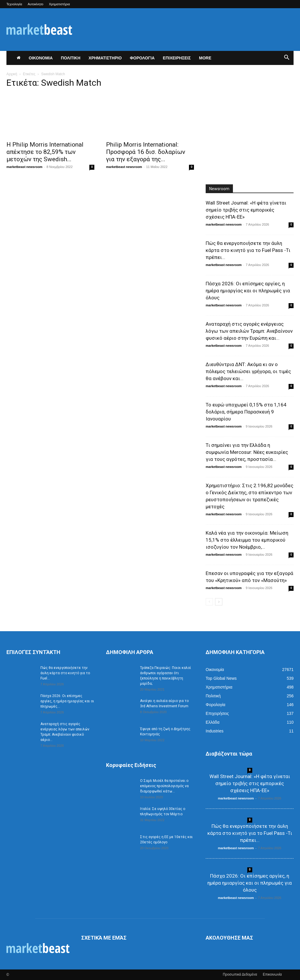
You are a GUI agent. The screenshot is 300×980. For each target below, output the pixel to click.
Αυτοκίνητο (35, 4)
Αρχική (12, 74)
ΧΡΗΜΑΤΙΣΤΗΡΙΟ (105, 58)
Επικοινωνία (272, 974)
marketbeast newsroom (24, 167)
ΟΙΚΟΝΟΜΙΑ (41, 58)
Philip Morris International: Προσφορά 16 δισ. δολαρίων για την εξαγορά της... (146, 152)
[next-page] (219, 602)
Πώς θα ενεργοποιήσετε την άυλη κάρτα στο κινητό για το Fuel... (65, 673)
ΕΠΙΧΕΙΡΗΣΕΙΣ (177, 58)
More (205, 58)
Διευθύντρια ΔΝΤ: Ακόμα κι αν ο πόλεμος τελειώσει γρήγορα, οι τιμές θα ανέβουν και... (248, 371)
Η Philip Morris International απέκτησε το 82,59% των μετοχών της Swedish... (45, 152)
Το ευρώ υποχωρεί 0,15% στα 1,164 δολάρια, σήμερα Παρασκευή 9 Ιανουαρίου (246, 412)
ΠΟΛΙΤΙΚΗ (71, 58)
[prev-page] (209, 602)
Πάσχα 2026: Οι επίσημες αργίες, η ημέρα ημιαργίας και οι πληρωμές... (67, 701)
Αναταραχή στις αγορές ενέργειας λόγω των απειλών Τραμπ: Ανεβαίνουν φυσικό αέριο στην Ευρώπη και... (249, 331)
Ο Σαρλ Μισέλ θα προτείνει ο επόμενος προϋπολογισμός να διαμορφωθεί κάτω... (164, 786)
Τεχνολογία (14, 4)
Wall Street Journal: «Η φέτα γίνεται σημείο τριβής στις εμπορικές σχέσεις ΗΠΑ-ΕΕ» (246, 210)
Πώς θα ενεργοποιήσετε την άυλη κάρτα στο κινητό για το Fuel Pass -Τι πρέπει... (248, 250)
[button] (287, 58)
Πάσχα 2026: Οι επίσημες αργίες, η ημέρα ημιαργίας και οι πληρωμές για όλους (248, 291)
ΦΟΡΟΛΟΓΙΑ (142, 58)
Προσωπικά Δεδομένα (240, 974)
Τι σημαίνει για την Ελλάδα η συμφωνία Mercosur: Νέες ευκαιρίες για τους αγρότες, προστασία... (247, 452)
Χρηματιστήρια (59, 4)
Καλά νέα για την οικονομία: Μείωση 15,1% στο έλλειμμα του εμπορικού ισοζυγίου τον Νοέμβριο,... (247, 540)
